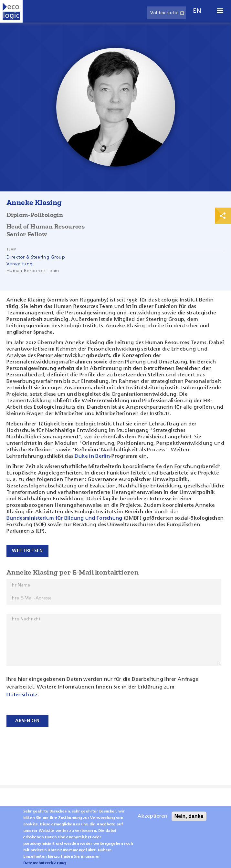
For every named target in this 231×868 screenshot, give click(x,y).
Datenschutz (22, 695)
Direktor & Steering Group (36, 257)
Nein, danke (189, 820)
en (197, 11)
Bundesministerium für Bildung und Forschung (64, 518)
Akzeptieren (152, 821)
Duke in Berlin (92, 456)
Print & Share (223, 216)
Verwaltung (20, 264)
